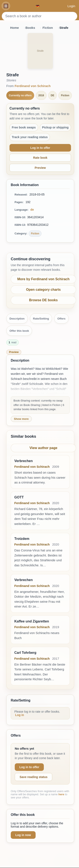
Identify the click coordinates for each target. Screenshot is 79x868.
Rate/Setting (41, 319)
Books (30, 28)
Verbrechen (23, 461)
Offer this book (19, 331)
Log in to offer (40, 148)
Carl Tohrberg (25, 653)
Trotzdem (22, 539)
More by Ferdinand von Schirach (43, 279)
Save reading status (33, 777)
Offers (61, 319)
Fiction (48, 28)
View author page (43, 448)
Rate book (40, 158)
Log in (20, 715)
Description (17, 319)
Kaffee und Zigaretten (32, 621)
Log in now (23, 835)
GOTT (19, 497)
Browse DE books (43, 300)
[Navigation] (6, 6)
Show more (21, 419)
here (61, 794)
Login (71, 6)
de (32, 210)
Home (15, 28)
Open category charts (44, 290)
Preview (40, 168)
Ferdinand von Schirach (33, 86)
